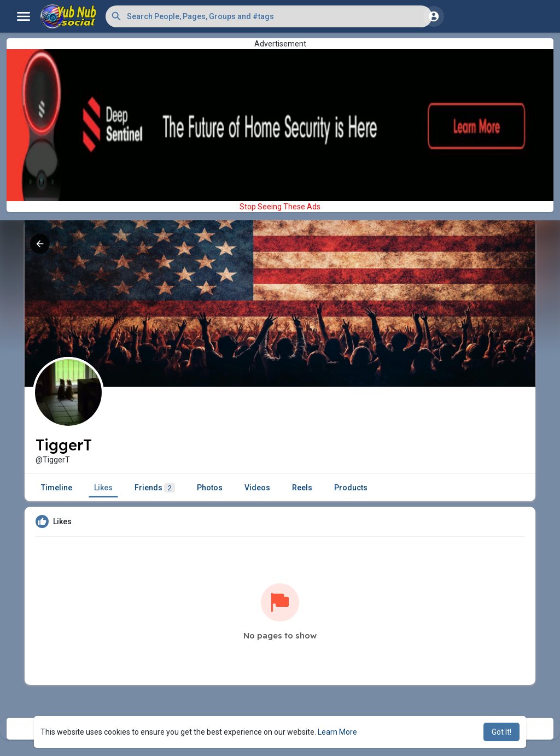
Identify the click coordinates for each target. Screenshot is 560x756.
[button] (269, 16)
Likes (103, 488)
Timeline (57, 488)
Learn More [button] (337, 732)
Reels (302, 488)
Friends (155, 488)
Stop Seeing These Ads (280, 207)
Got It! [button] (501, 732)
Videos (257, 488)
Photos (210, 488)
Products (351, 488)
